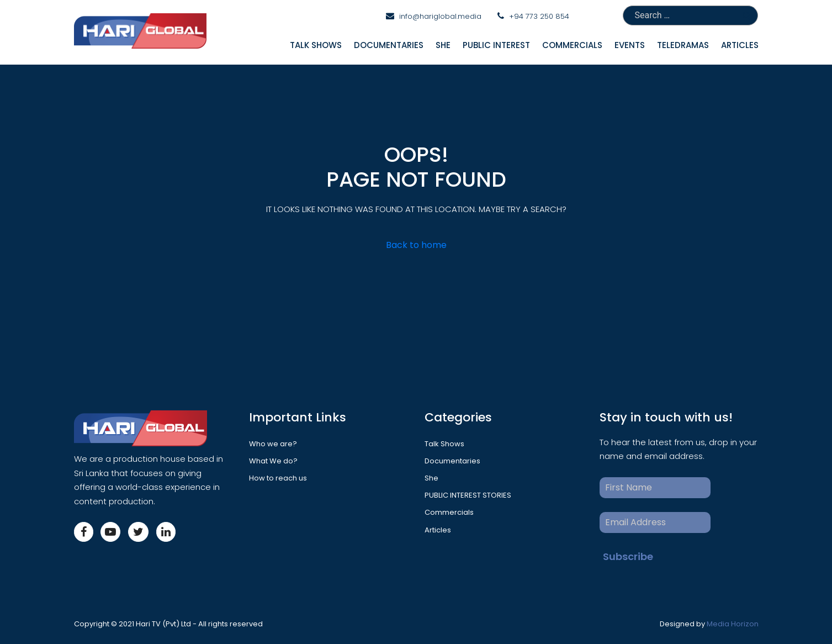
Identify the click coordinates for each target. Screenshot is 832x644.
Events (630, 45)
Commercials (572, 45)
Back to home (416, 245)
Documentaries (389, 45)
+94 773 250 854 (539, 16)
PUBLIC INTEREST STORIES (468, 495)
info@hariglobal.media (440, 16)
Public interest (496, 45)
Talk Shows (316, 45)
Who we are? (273, 444)
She (443, 45)
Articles (740, 45)
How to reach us (278, 478)
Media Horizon (733, 624)
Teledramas (683, 45)
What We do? (273, 461)
